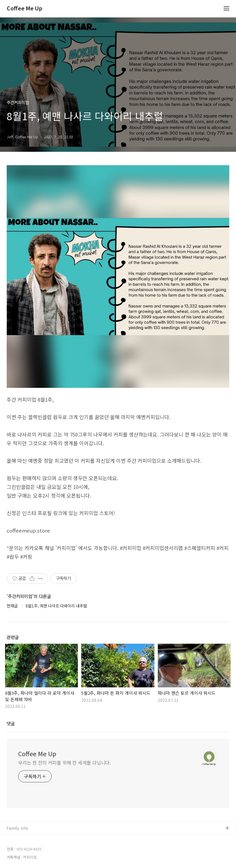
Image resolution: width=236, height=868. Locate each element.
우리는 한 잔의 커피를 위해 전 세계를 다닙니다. (64, 763)
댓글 (11, 723)
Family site (17, 828)
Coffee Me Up (25, 9)
